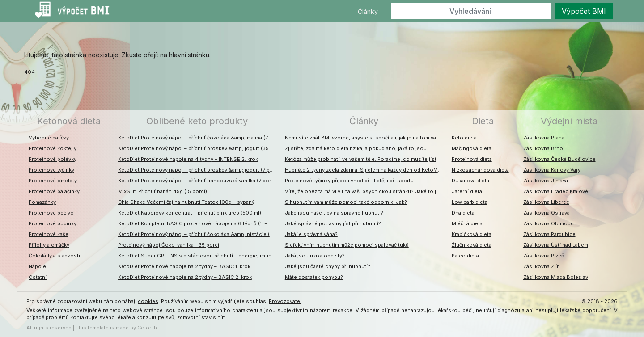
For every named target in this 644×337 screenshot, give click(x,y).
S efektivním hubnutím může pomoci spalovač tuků (347, 245)
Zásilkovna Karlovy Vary (552, 170)
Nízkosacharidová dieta (480, 170)
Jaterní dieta (467, 191)
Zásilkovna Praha (544, 138)
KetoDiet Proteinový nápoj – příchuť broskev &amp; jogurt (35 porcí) (199, 148)
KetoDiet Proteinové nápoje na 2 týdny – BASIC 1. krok (184, 266)
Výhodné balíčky (49, 138)
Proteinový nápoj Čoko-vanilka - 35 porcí (169, 245)
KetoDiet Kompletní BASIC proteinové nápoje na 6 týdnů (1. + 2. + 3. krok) (199, 223)
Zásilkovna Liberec (546, 202)
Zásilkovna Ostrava (547, 213)
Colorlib (147, 328)
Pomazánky (42, 202)
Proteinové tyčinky (51, 170)
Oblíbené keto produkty (197, 121)
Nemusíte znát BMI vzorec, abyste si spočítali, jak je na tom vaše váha (366, 138)
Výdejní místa (569, 121)
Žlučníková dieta (472, 245)
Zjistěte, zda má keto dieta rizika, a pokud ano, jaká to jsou (356, 148)
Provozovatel (285, 301)
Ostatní (38, 277)
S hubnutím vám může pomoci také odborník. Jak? (346, 202)
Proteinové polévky (53, 159)
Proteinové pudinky (53, 223)
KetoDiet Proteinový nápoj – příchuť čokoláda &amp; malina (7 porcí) (199, 138)
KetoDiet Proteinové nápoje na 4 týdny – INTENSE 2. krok (188, 159)
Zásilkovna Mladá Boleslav (556, 277)
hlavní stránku (189, 55)
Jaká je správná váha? (311, 234)
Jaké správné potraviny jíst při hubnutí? (333, 223)
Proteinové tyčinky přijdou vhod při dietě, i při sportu (349, 181)
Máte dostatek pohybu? (314, 277)
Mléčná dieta (467, 223)
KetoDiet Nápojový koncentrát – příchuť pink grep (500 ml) (190, 213)
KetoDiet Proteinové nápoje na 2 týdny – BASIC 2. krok (185, 277)
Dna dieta (463, 213)
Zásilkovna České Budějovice (559, 159)
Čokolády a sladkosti (54, 256)
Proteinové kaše (49, 234)
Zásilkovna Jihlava (546, 181)
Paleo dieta (465, 256)
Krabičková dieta (472, 234)
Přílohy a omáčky (49, 245)
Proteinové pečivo (51, 213)
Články (368, 11)
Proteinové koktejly (53, 148)
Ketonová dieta (69, 121)
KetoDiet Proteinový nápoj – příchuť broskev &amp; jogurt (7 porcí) (199, 170)
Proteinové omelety (53, 181)
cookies (148, 301)
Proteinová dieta (472, 159)
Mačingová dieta (472, 148)
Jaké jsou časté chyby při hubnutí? (328, 266)
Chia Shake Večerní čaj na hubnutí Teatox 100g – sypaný (186, 202)
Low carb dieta (470, 202)
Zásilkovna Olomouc (549, 223)
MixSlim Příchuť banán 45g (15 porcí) (163, 191)
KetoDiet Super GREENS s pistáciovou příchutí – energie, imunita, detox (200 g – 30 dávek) (199, 256)
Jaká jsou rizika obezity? (315, 256)
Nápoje (37, 266)
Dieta (483, 121)
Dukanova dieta (470, 181)
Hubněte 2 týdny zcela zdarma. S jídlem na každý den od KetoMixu (365, 170)
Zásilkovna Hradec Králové (556, 191)
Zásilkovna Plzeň (544, 256)
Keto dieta (464, 138)
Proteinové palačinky (54, 191)
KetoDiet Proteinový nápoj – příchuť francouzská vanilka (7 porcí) (198, 181)
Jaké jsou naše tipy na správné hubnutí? (334, 213)
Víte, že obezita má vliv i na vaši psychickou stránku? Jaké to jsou (365, 191)
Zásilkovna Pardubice (549, 234)
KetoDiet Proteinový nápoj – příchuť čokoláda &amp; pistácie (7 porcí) (199, 234)
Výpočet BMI (584, 11)
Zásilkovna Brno (543, 148)
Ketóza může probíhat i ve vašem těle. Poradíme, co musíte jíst (361, 159)
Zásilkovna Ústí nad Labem (556, 245)
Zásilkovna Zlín (542, 266)
